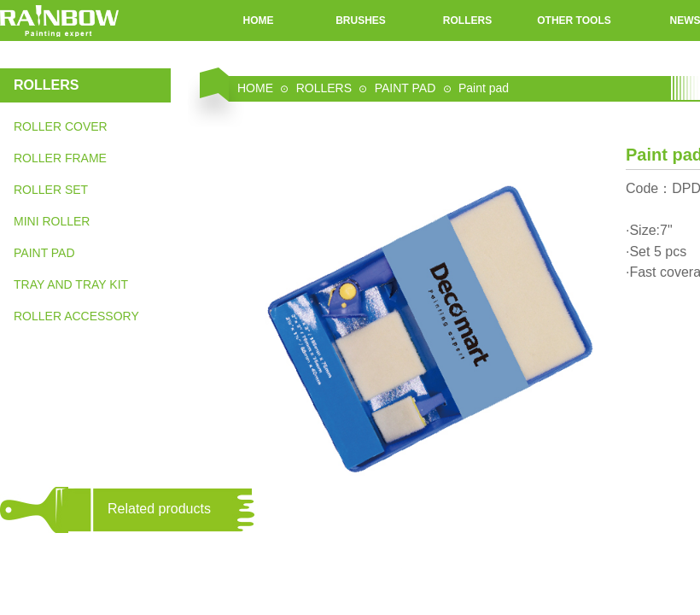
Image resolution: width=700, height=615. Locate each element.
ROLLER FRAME (60, 158)
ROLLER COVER (61, 126)
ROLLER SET (51, 190)
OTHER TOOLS (574, 20)
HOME (259, 20)
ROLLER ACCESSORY (76, 316)
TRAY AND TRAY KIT (71, 284)
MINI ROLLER (52, 221)
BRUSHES (361, 20)
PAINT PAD (44, 253)
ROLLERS (467, 20)
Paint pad (484, 88)
